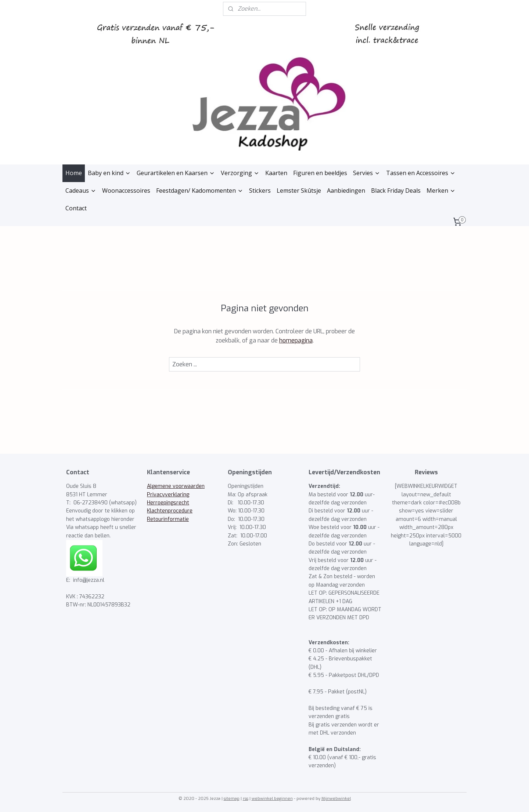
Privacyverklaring (168, 495)
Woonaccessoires (126, 191)
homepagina (296, 340)
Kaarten (276, 173)
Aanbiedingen (346, 191)
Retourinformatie (168, 519)
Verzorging (240, 173)
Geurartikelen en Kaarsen (176, 173)
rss (246, 799)
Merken (441, 191)
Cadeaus (81, 191)
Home (74, 173)
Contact (76, 208)
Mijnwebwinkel (336, 799)
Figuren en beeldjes (320, 173)
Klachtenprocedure (170, 511)
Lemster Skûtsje (299, 191)
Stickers (260, 191)
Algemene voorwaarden (176, 486)
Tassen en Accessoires (421, 173)
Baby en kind (109, 173)
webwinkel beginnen (272, 799)
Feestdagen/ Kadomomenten (200, 191)
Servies (367, 173)
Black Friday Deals (396, 191)
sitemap (232, 799)
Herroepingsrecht (168, 503)
